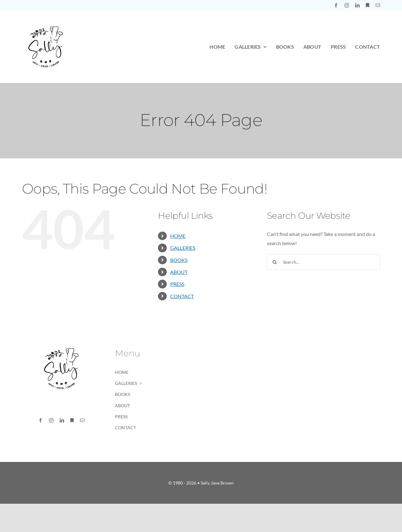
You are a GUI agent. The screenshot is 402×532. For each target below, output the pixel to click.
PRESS (177, 284)
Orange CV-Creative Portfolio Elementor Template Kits (228, 512)
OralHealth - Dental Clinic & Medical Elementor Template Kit (217, 512)
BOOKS (179, 260)
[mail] (378, 5)
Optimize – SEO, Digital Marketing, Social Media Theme (171, 512)
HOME (178, 236)
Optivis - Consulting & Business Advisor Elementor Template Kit (189, 512)
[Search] (275, 262)
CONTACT (182, 296)
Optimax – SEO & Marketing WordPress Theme (161, 512)
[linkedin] (357, 5)
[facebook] (336, 5)
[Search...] (323, 262)
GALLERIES (183, 248)
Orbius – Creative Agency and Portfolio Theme (246, 512)
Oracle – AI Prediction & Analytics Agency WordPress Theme (207, 512)
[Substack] (368, 5)
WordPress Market (154, 512)
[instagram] (347, 5)
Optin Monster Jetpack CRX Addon (179, 512)
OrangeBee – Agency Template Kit (237, 512)
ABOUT (179, 272)
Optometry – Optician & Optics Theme (198, 512)
